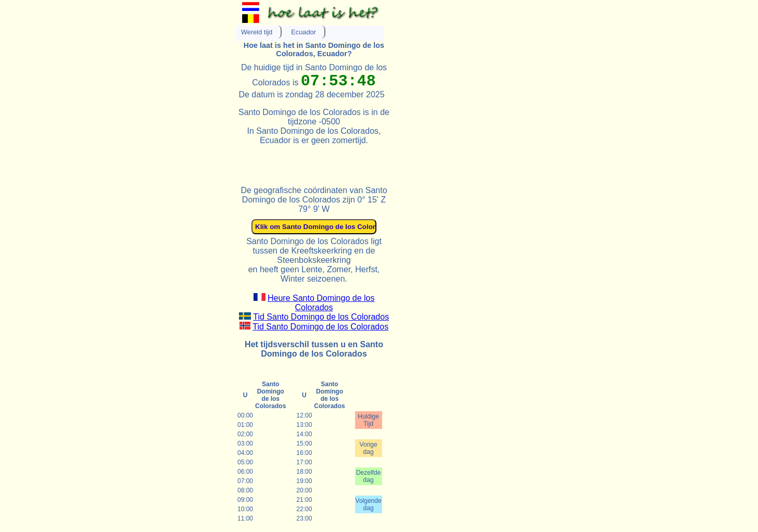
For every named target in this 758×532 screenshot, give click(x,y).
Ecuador (304, 32)
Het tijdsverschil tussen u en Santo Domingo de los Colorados (314, 349)
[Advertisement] (358, 161)
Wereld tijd (257, 32)
